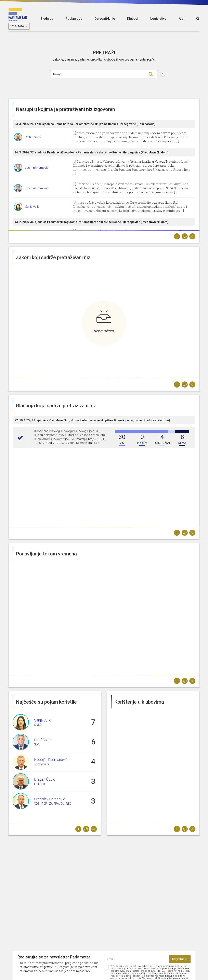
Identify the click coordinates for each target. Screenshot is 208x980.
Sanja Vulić (32, 207)
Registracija (180, 959)
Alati (182, 19)
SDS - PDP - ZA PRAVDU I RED (53, 804)
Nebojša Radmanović (51, 760)
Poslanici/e (74, 19)
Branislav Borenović (50, 799)
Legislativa (158, 19)
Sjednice (47, 19)
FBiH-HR (40, 784)
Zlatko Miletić (34, 137)
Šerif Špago (43, 740)
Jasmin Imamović (37, 168)
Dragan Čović (45, 779)
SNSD (38, 725)
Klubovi (133, 19)
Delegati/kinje (105, 19)
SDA (37, 744)
